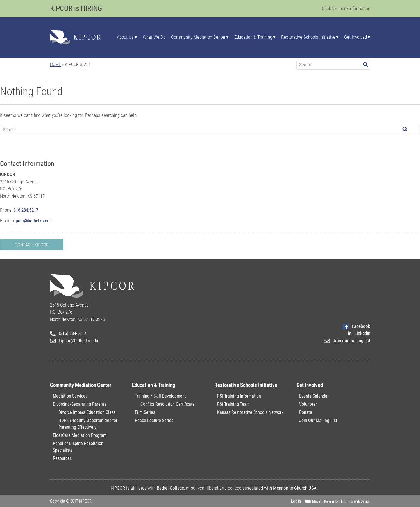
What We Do (154, 37)
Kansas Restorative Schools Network (250, 412)
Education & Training (253, 37)
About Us (125, 37)
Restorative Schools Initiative (308, 37)
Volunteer (308, 404)
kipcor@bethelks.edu (32, 221)
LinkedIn (359, 333)
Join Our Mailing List (318, 420)
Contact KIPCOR (32, 245)
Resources (62, 458)
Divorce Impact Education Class (87, 412)
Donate (306, 412)
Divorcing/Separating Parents (80, 404)
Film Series (145, 412)
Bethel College (170, 488)
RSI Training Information (239, 396)
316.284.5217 (26, 210)
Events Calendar (314, 396)
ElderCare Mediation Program (80, 435)
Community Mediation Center (198, 37)
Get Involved (356, 37)
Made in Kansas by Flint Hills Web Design (341, 501)
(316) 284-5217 (68, 333)
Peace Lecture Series (154, 420)
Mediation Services (70, 396)
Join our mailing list (347, 341)
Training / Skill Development (160, 396)
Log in (296, 501)
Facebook (356, 326)
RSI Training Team (233, 404)
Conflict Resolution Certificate (168, 404)
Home (55, 64)
